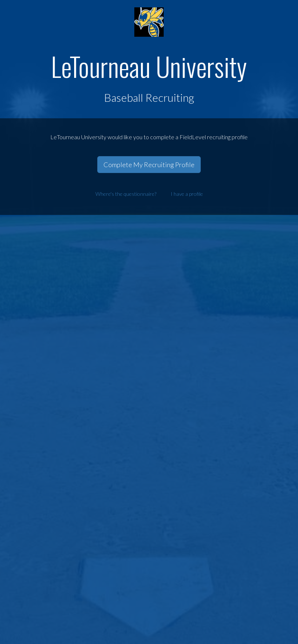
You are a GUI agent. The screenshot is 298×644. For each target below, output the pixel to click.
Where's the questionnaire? (126, 194)
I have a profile (187, 194)
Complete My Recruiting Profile (149, 165)
